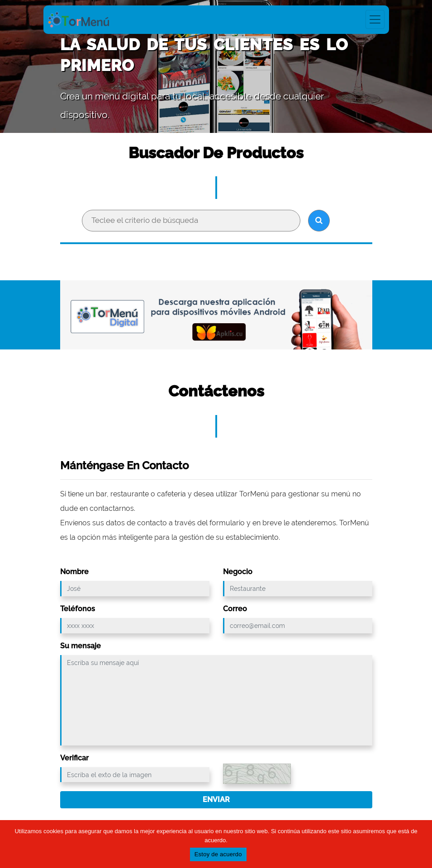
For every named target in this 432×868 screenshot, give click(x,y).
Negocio (238, 572)
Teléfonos (78, 609)
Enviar (216, 800)
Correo (235, 609)
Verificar (74, 758)
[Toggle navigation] (375, 19)
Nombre (74, 572)
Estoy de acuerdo (218, 855)
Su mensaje (81, 646)
